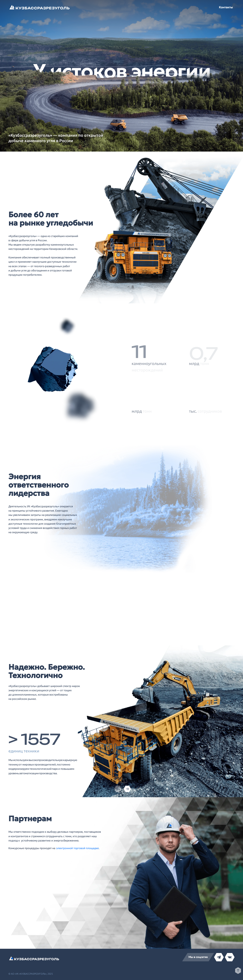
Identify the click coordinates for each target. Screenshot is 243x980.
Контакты (226, 7)
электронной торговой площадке (77, 848)
